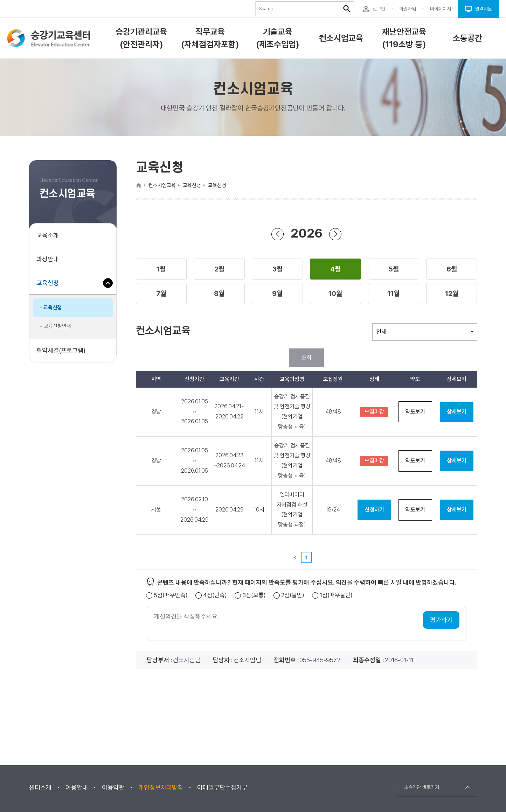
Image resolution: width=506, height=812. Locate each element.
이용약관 (113, 787)
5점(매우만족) (171, 595)
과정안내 (48, 259)
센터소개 (40, 787)
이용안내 (77, 787)
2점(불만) (293, 595)
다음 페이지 (318, 557)
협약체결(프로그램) (61, 350)
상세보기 (457, 412)
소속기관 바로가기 (422, 787)
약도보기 (415, 412)
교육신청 (50, 286)
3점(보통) (254, 595)
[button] (161, 269)
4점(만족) (215, 595)
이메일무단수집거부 (222, 787)
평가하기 (441, 620)
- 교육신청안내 (56, 326)
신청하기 (374, 510)
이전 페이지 (296, 557)
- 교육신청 (51, 308)
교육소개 (48, 235)
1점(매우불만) (336, 595)
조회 (306, 358)
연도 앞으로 (335, 234)
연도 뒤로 (278, 234)
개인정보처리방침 (161, 787)
